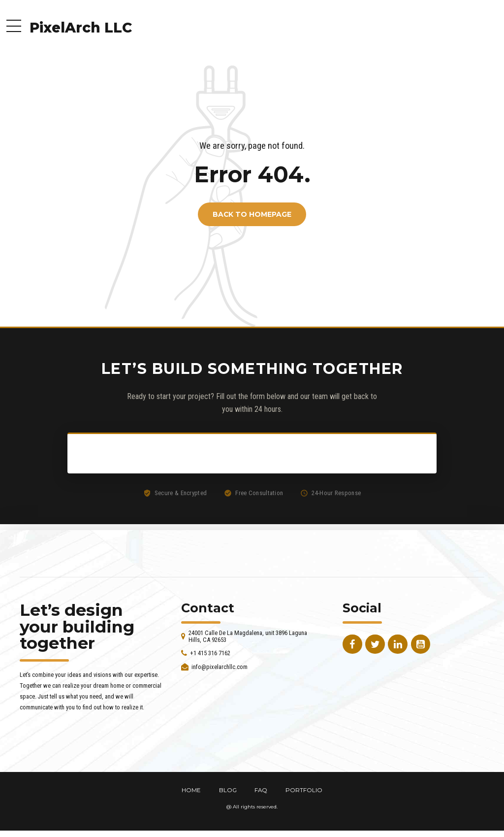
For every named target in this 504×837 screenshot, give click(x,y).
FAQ (261, 790)
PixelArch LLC (81, 28)
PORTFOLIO (304, 790)
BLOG (228, 790)
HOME (191, 790)
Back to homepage (252, 214)
